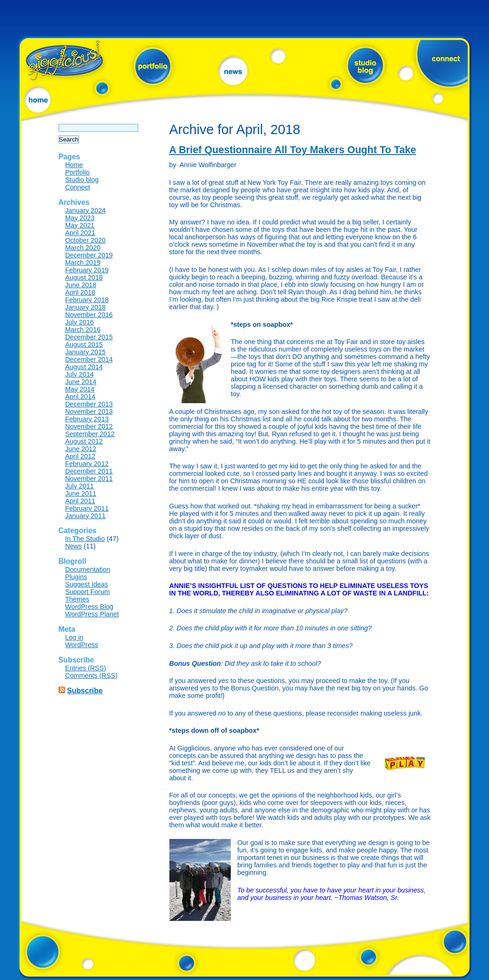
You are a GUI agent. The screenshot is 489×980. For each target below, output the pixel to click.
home (38, 100)
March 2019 (83, 263)
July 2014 (80, 374)
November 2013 (89, 412)
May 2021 (80, 225)
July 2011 (80, 486)
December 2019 (89, 255)
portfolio (153, 66)
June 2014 (81, 382)
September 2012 (90, 434)
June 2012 (81, 449)
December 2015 (89, 337)
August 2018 (84, 277)
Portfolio (77, 172)
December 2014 (89, 359)
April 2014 (80, 397)
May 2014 (80, 389)
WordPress (82, 645)
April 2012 (80, 456)
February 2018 (87, 300)
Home (74, 165)
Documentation (88, 569)
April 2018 (80, 292)
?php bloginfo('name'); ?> (66, 62)
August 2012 (84, 441)
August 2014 (84, 367)
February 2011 (87, 508)
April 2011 (80, 501)
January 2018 (85, 307)
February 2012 (87, 464)
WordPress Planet (92, 614)
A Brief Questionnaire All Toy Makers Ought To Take (293, 150)
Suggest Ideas (87, 584)
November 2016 (89, 315)
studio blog (365, 65)
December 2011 (89, 471)
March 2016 (83, 330)
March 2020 (83, 248)
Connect (78, 187)
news (233, 71)
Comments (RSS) (91, 676)
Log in (74, 637)
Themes (77, 599)
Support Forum (87, 592)
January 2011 (85, 516)
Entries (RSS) (86, 668)
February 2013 (87, 419)
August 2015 (84, 345)
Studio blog (82, 180)
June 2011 (81, 493)
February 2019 (87, 270)
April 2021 (80, 233)
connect (443, 63)
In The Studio (85, 539)
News (74, 546)
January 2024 (85, 210)
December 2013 (89, 404)
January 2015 (85, 352)
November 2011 (89, 479)
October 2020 (85, 240)
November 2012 (89, 426)
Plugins (76, 577)
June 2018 (81, 285)
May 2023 (80, 218)
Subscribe (85, 691)
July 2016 (80, 322)
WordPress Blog (89, 607)
